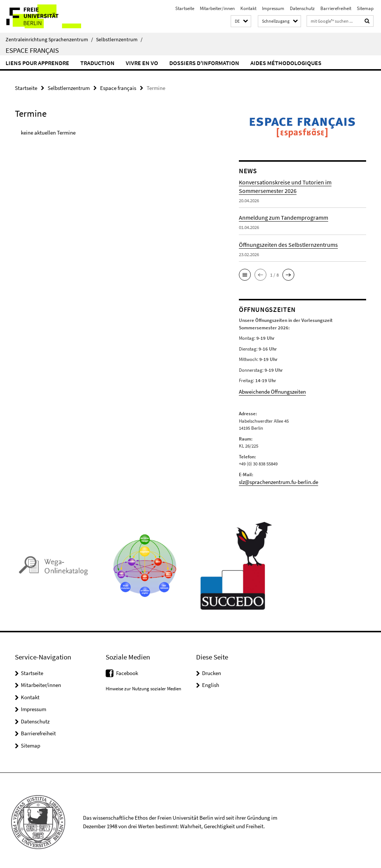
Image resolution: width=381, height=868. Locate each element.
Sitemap (365, 8)
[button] (241, 21)
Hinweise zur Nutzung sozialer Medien (143, 686)
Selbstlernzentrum (119, 39)
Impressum (273, 8)
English (211, 682)
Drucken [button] (212, 670)
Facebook (127, 670)
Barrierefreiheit (336, 8)
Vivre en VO (142, 63)
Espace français (32, 50)
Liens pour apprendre (37, 63)
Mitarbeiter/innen (217, 8)
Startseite (185, 8)
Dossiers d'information (204, 63)
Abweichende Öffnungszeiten (268, 391)
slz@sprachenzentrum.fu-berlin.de (273, 480)
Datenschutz (302, 8)
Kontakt (248, 8)
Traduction (97, 63)
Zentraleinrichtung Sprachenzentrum (49, 39)
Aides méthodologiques (286, 63)
